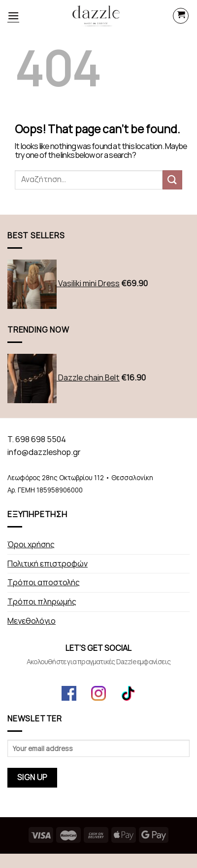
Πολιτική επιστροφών (48, 564)
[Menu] (13, 16)
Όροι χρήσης (31, 545)
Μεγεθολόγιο (32, 621)
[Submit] (172, 180)
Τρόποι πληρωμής (42, 602)
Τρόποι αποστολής (44, 583)
